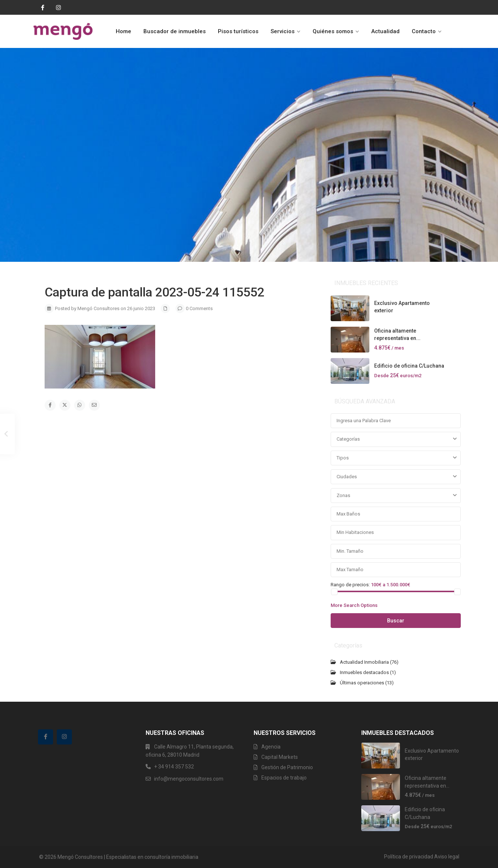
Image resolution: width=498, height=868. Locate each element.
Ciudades (347, 477)
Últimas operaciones (362, 683)
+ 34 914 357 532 (174, 767)
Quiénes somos (333, 31)
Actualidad (385, 31)
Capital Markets (280, 757)
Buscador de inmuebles (175, 31)
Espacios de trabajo (284, 778)
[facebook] (41, 7)
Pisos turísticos (238, 31)
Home (123, 31)
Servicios (283, 31)
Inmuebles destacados (364, 672)
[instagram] (56, 7)
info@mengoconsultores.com (189, 779)
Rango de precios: (350, 584)
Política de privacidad (409, 857)
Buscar (396, 621)
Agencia (271, 747)
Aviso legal (447, 857)
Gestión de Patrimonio (287, 767)
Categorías (348, 439)
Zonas (343, 495)
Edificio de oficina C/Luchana (409, 366)
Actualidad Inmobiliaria (364, 662)
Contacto (424, 31)
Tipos (343, 458)
